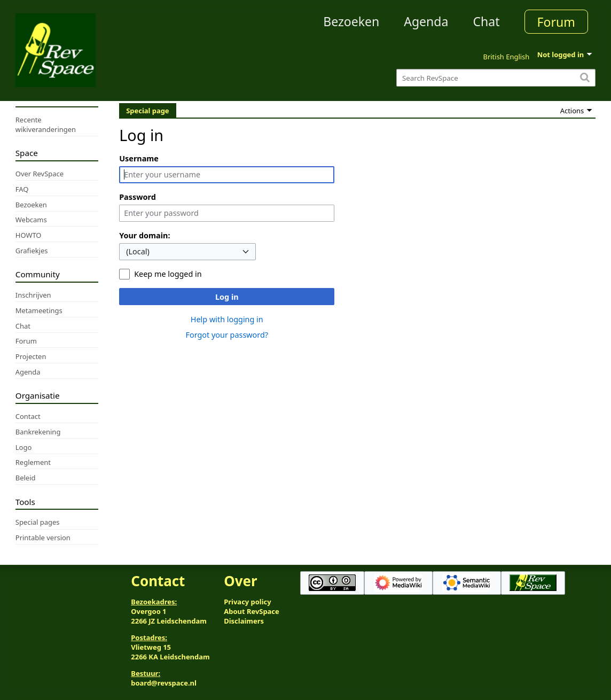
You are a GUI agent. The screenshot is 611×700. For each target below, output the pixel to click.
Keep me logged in (168, 274)
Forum (556, 22)
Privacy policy (247, 602)
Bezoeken (351, 21)
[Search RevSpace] (496, 78)
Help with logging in (227, 319)
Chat (486, 21)
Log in (227, 297)
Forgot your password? (227, 335)
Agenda (426, 21)
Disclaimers (244, 621)
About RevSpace (252, 611)
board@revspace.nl (164, 683)
